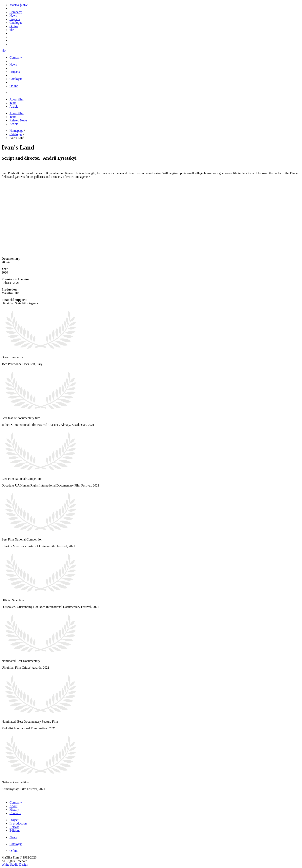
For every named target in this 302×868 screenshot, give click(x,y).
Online (14, 851)
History (14, 810)
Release (14, 827)
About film (17, 99)
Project (14, 820)
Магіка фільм (19, 5)
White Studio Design (15, 865)
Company (16, 802)
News (13, 837)
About (13, 806)
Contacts (15, 813)
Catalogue (16, 134)
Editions (15, 831)
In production (18, 823)
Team (13, 103)
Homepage (16, 131)
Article (14, 106)
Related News (18, 120)
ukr (12, 30)
